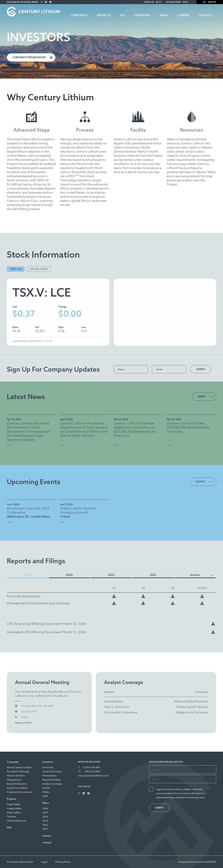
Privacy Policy (63, 862)
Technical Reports (17, 821)
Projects (104, 15)
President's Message (18, 771)
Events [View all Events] (200, 499)
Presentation (49, 775)
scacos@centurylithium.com (93, 775)
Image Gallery (14, 808)
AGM (45, 796)
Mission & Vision (16, 775)
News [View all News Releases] (202, 397)
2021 (45, 829)
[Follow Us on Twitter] (42, 2)
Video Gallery (14, 812)
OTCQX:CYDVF (173, 2)
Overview (48, 767)
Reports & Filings (52, 780)
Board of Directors (17, 784)
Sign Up (210, 2)
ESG (123, 15)
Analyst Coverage (52, 784)
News (164, 15)
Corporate (79, 15)
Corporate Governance (19, 792)
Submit (201, 369)
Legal (44, 862)
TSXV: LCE (16, 300)
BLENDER (211, 862)
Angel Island (13, 804)
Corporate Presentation (29, 57)
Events (46, 788)
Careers (183, 15)
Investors (142, 15)
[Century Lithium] (33, 12)
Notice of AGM (23, 743)
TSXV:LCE (149, 2)
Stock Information (52, 771)
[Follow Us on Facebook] (50, 2)
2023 (45, 821)
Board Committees (17, 788)
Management (14, 780)
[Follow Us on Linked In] (46, 2)
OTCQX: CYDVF (39, 300)
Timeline (12, 816)
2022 (45, 825)
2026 (45, 808)
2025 (45, 812)
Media (46, 792)
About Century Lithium (19, 767)
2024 (45, 816)
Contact (205, 15)
